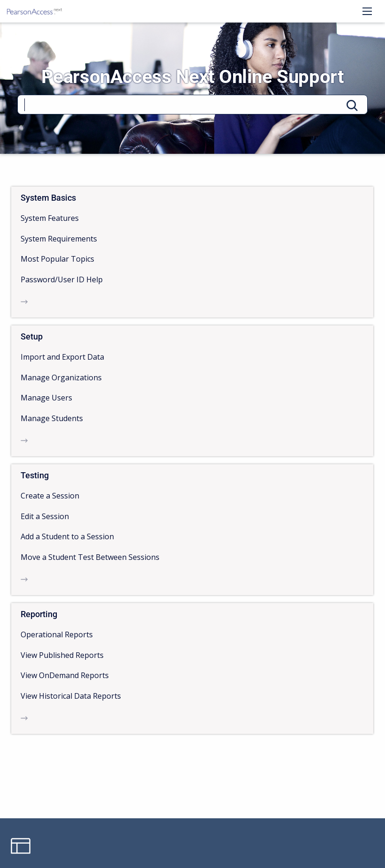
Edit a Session (45, 516)
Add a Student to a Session (67, 536)
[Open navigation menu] (367, 11)
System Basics (48, 198)
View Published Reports (62, 655)
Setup (32, 336)
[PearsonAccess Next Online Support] (35, 11)
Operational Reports (57, 634)
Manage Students (52, 418)
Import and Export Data (62, 357)
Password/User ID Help (62, 279)
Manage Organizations (61, 377)
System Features (50, 218)
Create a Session (50, 496)
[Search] (193, 105)
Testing (35, 475)
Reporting (39, 614)
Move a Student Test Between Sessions (90, 557)
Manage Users (46, 398)
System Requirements (59, 239)
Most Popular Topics (57, 259)
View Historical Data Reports (71, 696)
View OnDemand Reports (65, 675)
